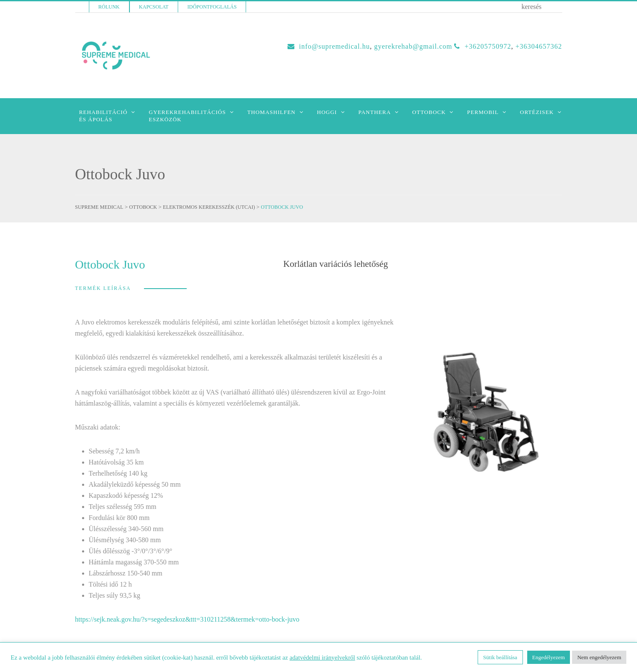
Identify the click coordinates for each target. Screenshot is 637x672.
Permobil (483, 112)
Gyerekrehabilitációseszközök (187, 116)
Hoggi (327, 112)
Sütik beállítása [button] (500, 657)
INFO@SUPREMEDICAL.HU (335, 46)
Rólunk (109, 7)
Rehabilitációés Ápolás (103, 116)
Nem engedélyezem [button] (599, 657)
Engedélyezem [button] (549, 657)
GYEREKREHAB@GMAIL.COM (413, 46)
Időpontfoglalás (212, 7)
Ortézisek (537, 112)
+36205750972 (488, 46)
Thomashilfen (272, 112)
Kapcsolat (154, 7)
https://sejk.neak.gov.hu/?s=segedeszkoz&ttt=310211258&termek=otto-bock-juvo (187, 619)
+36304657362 (539, 46)
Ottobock (429, 112)
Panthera (375, 112)
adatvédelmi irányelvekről (322, 657)
